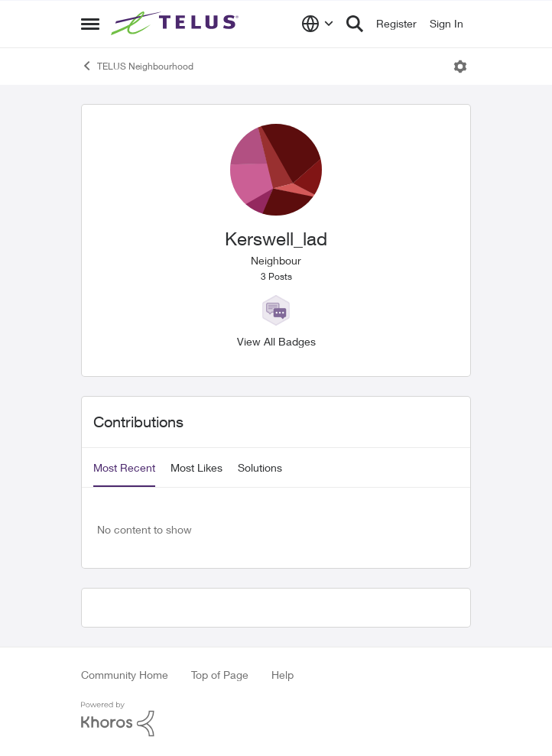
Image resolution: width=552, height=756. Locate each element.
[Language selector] (318, 24)
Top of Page (220, 675)
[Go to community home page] (177, 24)
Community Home (125, 675)
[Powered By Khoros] (276, 719)
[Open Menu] (460, 67)
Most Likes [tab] (196, 467)
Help (282, 675)
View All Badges (276, 341)
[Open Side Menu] (90, 24)
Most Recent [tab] (124, 467)
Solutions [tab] (260, 467)
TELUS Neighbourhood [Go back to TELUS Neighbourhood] (137, 66)
